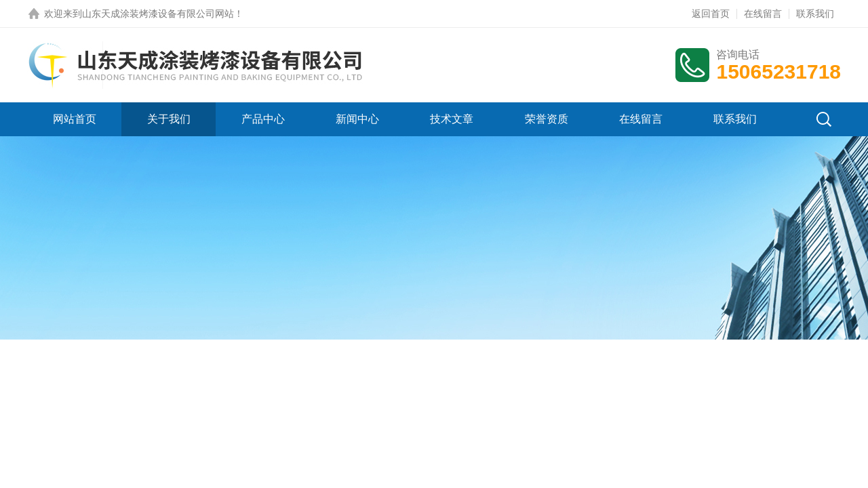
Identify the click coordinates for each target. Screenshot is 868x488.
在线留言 (763, 14)
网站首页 (75, 119)
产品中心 (263, 119)
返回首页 (711, 14)
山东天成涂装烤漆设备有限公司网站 (158, 14)
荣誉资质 (547, 119)
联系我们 (815, 14)
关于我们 (169, 119)
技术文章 (452, 119)
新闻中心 (357, 119)
